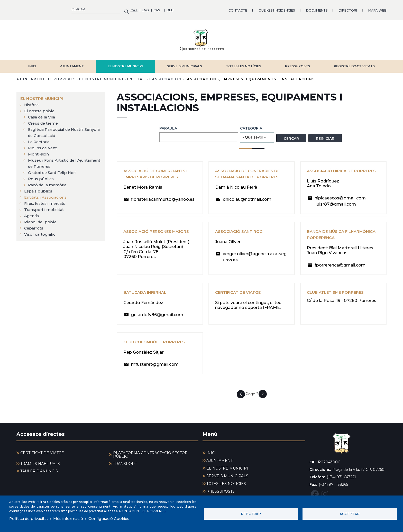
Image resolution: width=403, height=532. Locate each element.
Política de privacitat (31, 519)
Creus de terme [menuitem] (44, 121)
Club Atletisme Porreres (338, 296)
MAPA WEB (263, 9)
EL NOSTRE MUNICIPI (125, 64)
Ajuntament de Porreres (46, 76)
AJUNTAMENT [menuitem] (219, 461)
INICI (32, 64)
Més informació (74, 519)
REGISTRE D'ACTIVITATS (354, 64)
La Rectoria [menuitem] (40, 139)
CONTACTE (124, 9)
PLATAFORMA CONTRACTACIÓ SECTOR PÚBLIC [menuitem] (150, 455)
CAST (44, 9)
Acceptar (350, 513)
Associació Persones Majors (159, 235)
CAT (20, 9)
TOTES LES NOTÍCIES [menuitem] (226, 484)
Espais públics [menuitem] (39, 189)
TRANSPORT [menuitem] (125, 464)
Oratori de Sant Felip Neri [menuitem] (54, 170)
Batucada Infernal (147, 296)
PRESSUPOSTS (297, 64)
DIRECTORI (234, 9)
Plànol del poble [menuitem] (41, 219)
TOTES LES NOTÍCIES (244, 64)
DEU (56, 9)
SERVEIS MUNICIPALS (184, 64)
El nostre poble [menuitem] (40, 108)
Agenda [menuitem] (32, 213)
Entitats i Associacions (155, 76)
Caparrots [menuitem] (35, 226)
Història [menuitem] (32, 102)
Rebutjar (251, 513)
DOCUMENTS (203, 9)
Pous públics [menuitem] (41, 176)
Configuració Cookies (118, 519)
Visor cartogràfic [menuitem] (41, 232)
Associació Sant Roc (241, 235)
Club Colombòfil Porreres (157, 345)
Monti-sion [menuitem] (39, 152)
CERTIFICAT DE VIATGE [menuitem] (42, 453)
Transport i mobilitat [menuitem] (46, 207)
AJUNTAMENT (72, 64)
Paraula (168, 126)
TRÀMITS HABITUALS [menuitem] (40, 464)
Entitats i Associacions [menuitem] (48, 195)
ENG (31, 9)
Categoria (251, 126)
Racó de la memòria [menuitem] (49, 182)
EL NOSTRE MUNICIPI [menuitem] (43, 96)
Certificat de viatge (240, 296)
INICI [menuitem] (211, 453)
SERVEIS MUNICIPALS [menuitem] (227, 476)
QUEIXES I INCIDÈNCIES (163, 9)
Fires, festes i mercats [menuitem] (47, 201)
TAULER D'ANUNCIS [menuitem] (39, 471)
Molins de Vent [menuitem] (43, 145)
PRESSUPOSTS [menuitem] (221, 491)
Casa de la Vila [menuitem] (43, 114)
